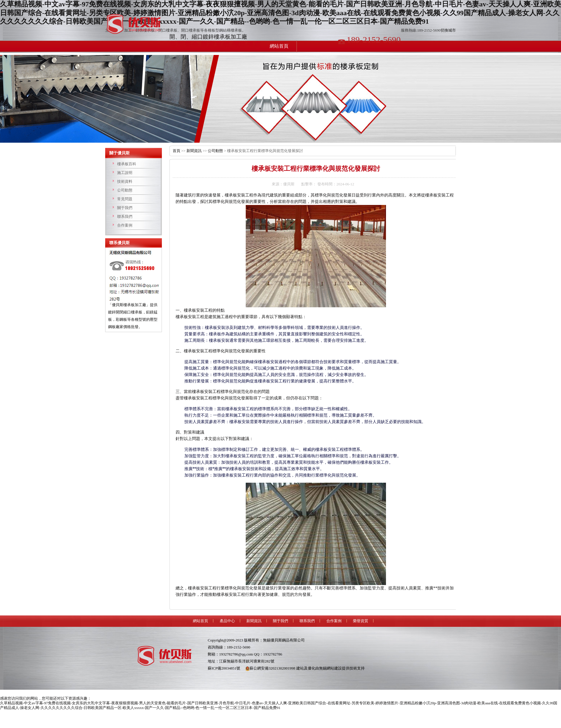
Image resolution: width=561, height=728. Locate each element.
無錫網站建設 (330, 668)
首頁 (176, 151)
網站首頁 (200, 621)
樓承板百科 (127, 164)
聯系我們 (125, 216)
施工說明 (125, 173)
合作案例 (125, 225)
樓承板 (136, 24)
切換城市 (448, 30)
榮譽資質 (361, 621)
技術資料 (125, 181)
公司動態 (125, 190)
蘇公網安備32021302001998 (270, 668)
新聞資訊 (194, 151)
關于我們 (125, 208)
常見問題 (125, 199)
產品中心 (227, 621)
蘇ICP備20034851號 (224, 668)
